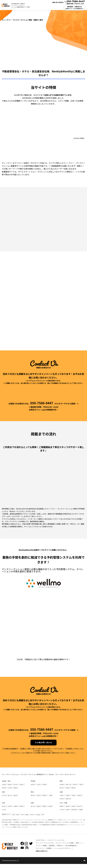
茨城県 (68, 792)
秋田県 (4, 792)
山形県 (10, 792)
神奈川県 (68, 789)
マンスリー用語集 (41, 850)
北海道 (4, 789)
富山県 (10, 799)
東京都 (62, 789)
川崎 (22, 819)
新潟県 (33, 789)
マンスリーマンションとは (55, 844)
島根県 (22, 810)
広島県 (10, 810)
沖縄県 (81, 814)
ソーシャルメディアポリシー (62, 852)
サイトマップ (40, 852)
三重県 (50, 799)
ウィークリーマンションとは (44, 847)
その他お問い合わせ (43, 747)
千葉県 (81, 789)
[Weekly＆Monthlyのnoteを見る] (27, 852)
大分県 (62, 814)
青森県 (10, 789)
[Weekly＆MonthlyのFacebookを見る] (22, 848)
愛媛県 (45, 810)
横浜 (18, 819)
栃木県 (62, 792)
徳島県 (39, 810)
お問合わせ (60, 850)
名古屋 (38, 819)
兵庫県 (68, 799)
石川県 (4, 799)
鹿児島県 (74, 814)
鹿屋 (27, 819)
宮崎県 (68, 814)
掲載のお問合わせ (42, 855)
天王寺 (32, 819)
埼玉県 (75, 789)
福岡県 (62, 810)
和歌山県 (68, 803)
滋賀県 (79, 799)
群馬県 (74, 792)
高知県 (50, 810)
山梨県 (39, 789)
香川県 (33, 810)
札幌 (13, 819)
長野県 (45, 789)
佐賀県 (68, 810)
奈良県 (62, 803)
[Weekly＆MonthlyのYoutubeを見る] (22, 852)
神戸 (43, 819)
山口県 (4, 814)
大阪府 (62, 799)
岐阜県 (39, 799)
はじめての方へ (40, 844)
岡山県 (4, 810)
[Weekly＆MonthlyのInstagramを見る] (26, 848)
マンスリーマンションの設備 (64, 847)
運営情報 (52, 850)
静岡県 (45, 799)
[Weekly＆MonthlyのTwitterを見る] (31, 848)
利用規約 (49, 852)
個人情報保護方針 (71, 850)
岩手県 (16, 789)
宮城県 (22, 789)
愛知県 (33, 799)
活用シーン (79, 847)
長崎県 (74, 810)
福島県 (16, 792)
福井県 (16, 799)
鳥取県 (16, 810)
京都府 (74, 799)
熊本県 (79, 810)
